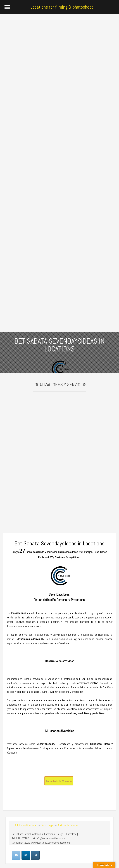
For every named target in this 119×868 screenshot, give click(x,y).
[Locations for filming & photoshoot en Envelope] (16, 855)
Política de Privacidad (26, 825)
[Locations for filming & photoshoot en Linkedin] (26, 855)
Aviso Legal (47, 825)
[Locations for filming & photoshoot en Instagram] (35, 855)
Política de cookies (68, 825)
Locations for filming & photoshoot (62, 7)
